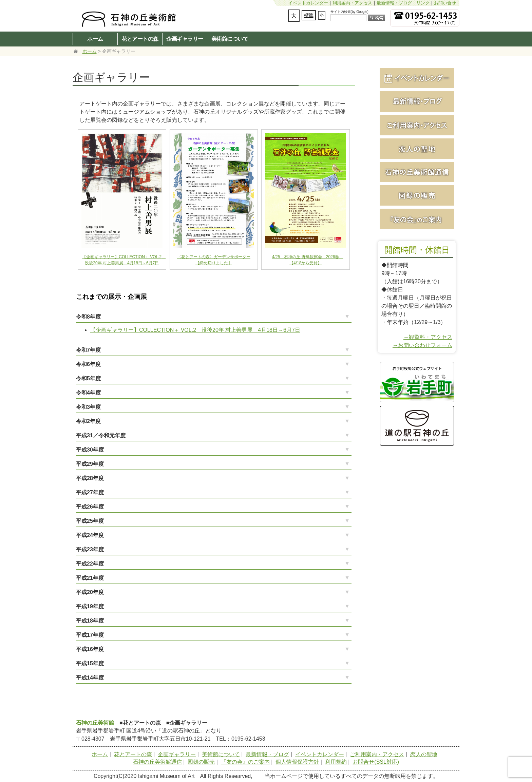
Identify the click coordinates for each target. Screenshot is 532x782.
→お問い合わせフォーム (422, 345)
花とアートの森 (140, 39)
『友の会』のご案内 (245, 762)
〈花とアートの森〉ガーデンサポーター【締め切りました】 (214, 255)
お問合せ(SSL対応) (376, 762)
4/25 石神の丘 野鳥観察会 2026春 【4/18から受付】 (306, 255)
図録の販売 (201, 762)
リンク (423, 3)
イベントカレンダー (308, 3)
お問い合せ (445, 3)
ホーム (95, 39)
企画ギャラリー (185, 39)
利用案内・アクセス (352, 3)
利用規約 (336, 762)
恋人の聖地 (424, 754)
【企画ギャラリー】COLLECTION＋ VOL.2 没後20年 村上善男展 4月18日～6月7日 (123, 255)
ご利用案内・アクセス (377, 754)
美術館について (230, 39)
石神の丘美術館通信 (157, 762)
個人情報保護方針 (297, 762)
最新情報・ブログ (394, 3)
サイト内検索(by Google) (349, 12)
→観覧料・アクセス (428, 337)
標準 (309, 15)
